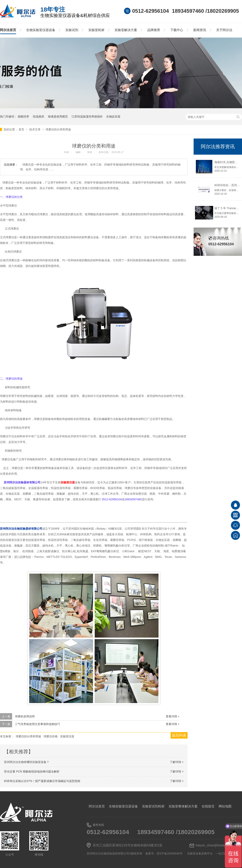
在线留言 (208, 806)
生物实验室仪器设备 (41, 30)
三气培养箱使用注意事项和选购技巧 (38, 724)
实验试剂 (72, 30)
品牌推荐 (154, 30)
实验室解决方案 (126, 30)
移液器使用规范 (58, 117)
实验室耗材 (96, 30)
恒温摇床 (39, 117)
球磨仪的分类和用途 (58, 129)
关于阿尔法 (224, 30)
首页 (22, 129)
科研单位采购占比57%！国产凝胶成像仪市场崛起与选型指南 (42, 781)
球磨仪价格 (51, 736)
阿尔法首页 (8, 30)
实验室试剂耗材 (153, 806)
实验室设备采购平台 (200, 853)
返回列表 (179, 735)
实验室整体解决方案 (183, 806)
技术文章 (35, 129)
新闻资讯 (200, 30)
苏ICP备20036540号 (170, 853)
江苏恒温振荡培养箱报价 (87, 117)
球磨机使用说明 (25, 716)
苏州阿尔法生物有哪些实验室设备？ (27, 762)
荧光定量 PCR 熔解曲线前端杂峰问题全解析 (32, 771)
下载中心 (177, 30)
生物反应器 (113, 117)
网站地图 (225, 806)
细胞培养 (23, 117)
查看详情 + (173, 716)
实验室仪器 (68, 482)
